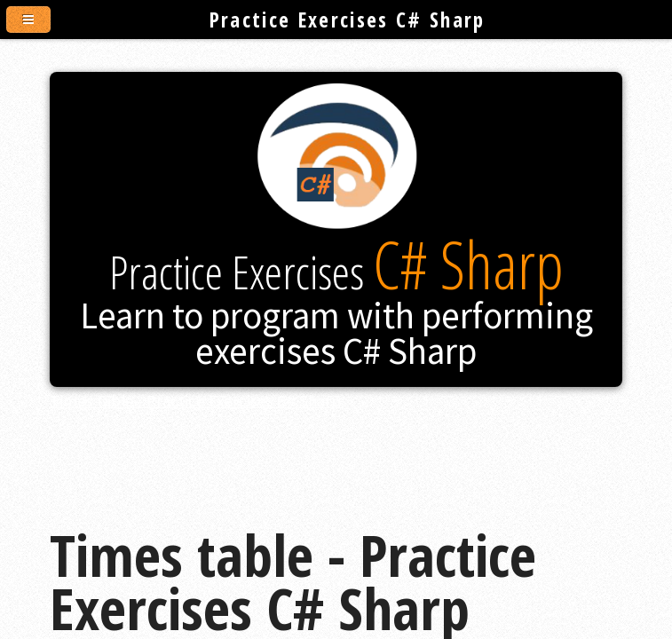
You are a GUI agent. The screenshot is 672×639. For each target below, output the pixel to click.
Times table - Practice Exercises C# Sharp (195, 401)
